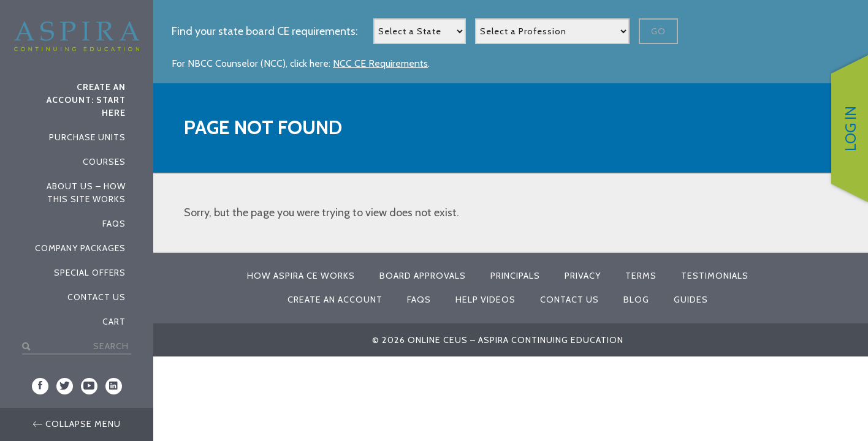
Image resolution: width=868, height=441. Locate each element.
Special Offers (90, 273)
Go (658, 31)
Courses (104, 162)
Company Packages (80, 248)
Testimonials (715, 276)
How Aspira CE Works (301, 276)
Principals (515, 276)
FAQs (114, 224)
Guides (691, 300)
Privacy (583, 276)
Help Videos (485, 300)
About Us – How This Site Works (86, 193)
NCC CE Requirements (380, 63)
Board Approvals (423, 276)
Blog (636, 300)
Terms (641, 276)
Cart (114, 322)
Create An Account (335, 300)
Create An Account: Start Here (86, 100)
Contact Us (97, 297)
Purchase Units (87, 137)
